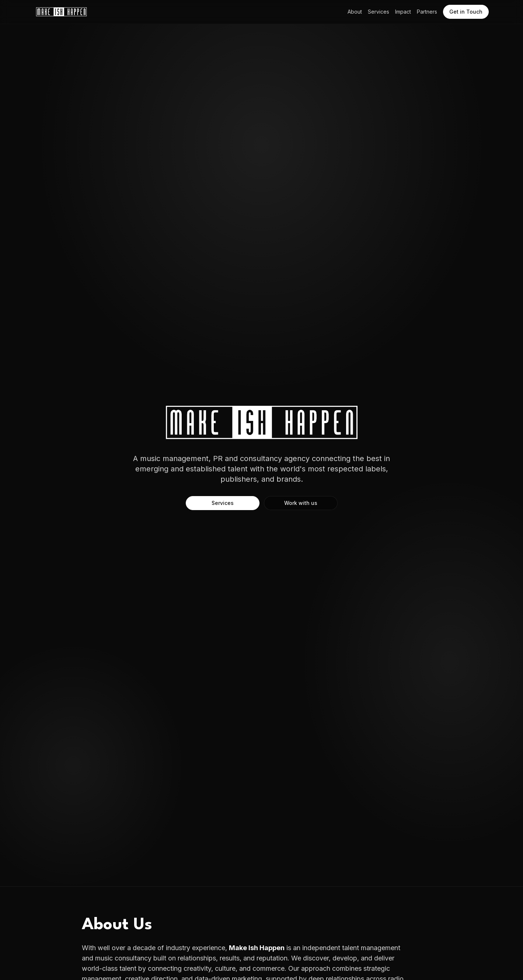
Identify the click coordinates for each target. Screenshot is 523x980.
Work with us (301, 503)
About (355, 12)
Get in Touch (466, 12)
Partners (427, 12)
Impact (403, 12)
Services (379, 12)
